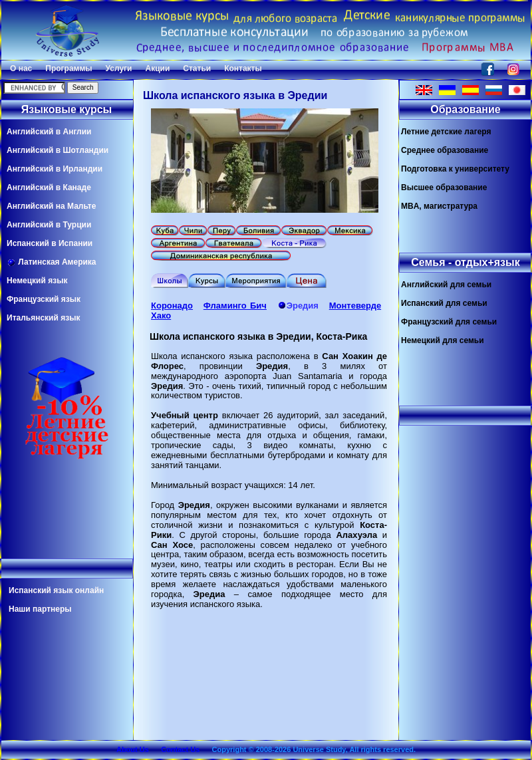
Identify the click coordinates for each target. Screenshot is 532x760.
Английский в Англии (49, 132)
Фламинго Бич (235, 306)
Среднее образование (445, 150)
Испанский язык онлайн (56, 590)
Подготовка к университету (455, 169)
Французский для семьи (449, 322)
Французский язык (44, 299)
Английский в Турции (49, 225)
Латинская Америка (52, 262)
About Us (133, 749)
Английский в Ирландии (55, 169)
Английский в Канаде (49, 188)
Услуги (119, 68)
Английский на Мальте (51, 206)
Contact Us (180, 749)
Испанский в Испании (50, 243)
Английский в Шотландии (58, 150)
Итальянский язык (43, 318)
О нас (21, 68)
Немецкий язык (37, 281)
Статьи (197, 68)
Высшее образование (444, 188)
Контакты (243, 68)
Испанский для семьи (444, 303)
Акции (157, 68)
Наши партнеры (40, 609)
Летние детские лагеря (446, 132)
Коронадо (172, 306)
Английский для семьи (446, 285)
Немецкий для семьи (443, 340)
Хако (161, 316)
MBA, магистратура (439, 206)
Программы (68, 68)
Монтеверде (355, 306)
